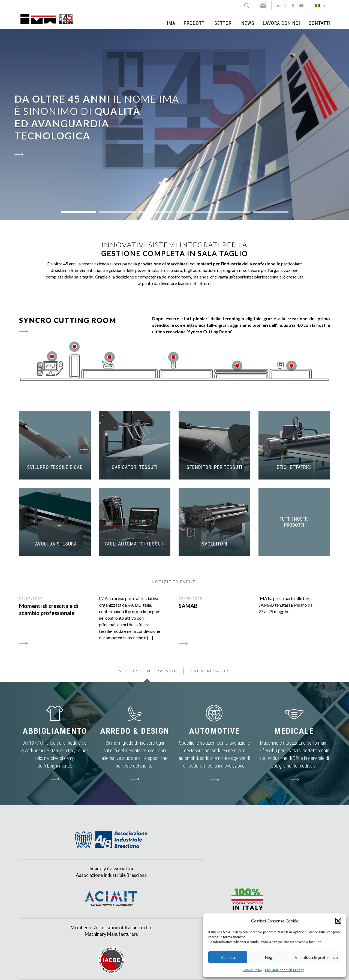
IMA (171, 23)
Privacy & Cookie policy (163, 970)
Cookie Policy (252, 970)
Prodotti (195, 23)
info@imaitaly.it (95, 942)
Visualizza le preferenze (316, 957)
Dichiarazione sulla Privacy (284, 970)
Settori (224, 23)
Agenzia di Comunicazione (202, 970)
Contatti (319, 23)
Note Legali (136, 970)
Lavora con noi (282, 23)
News (248, 23)
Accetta (228, 957)
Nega (270, 957)
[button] (338, 921)
